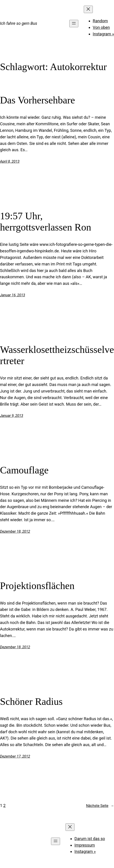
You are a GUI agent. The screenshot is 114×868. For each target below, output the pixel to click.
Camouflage (24, 470)
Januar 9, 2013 (12, 416)
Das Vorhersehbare (37, 100)
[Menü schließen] (88, 9)
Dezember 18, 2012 (15, 531)
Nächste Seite (100, 806)
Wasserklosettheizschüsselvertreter (57, 355)
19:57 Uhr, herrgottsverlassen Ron (46, 222)
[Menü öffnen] (74, 24)
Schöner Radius (31, 702)
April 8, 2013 (10, 161)
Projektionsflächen (37, 586)
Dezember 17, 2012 (15, 756)
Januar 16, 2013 (13, 295)
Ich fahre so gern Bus (19, 23)
